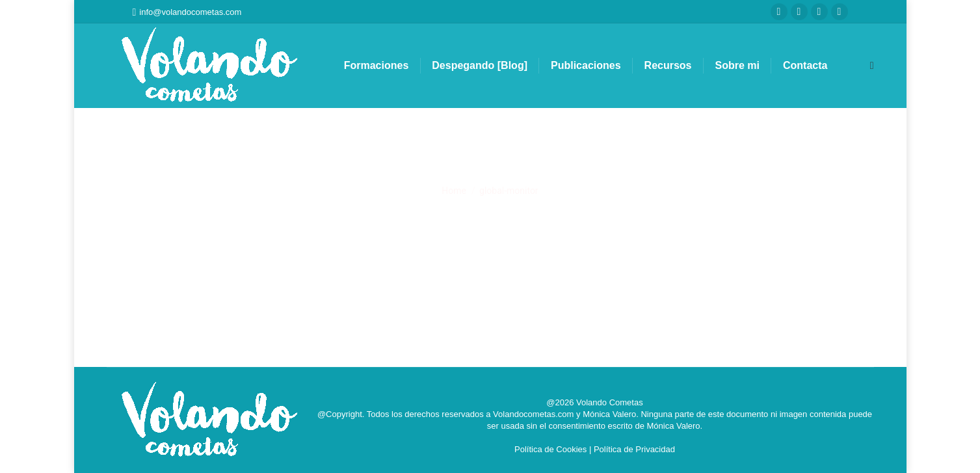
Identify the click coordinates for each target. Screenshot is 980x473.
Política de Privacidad (634, 449)
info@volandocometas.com (187, 12)
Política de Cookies (550, 449)
